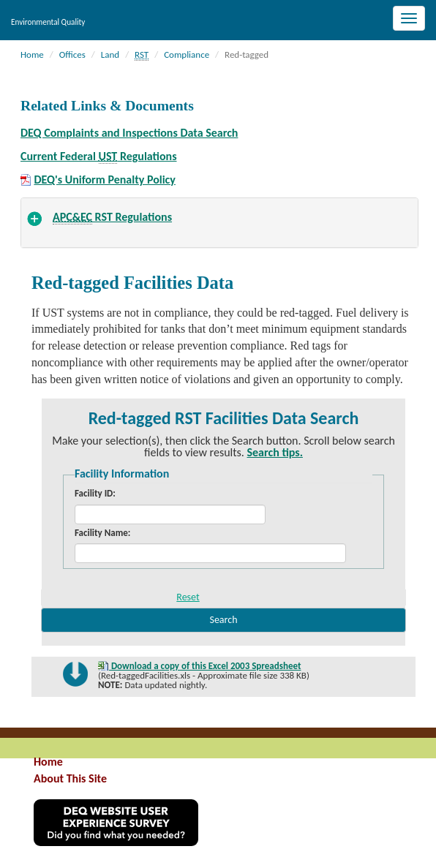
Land (110, 54)
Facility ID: (95, 493)
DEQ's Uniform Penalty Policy (105, 180)
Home (32, 54)
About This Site (70, 778)
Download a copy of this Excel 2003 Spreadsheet (205, 666)
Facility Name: (104, 533)
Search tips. (275, 452)
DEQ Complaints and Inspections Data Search (129, 133)
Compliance (187, 54)
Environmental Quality (48, 22)
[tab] (219, 223)
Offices (72, 54)
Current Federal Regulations (99, 156)
